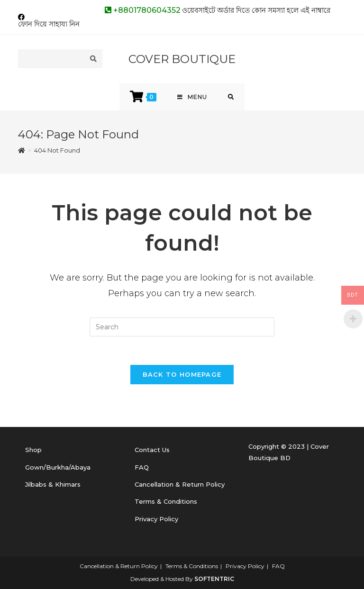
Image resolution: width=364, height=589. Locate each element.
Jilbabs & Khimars (53, 484)
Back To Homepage (182, 374)
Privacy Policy (156, 519)
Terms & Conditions (166, 501)
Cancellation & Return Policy (180, 484)
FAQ (142, 467)
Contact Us (152, 450)
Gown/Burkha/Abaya (58, 467)
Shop (33, 450)
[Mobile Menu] (192, 97)
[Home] (22, 150)
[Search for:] (231, 97)
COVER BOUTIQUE (182, 59)
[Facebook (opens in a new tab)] (23, 17)
